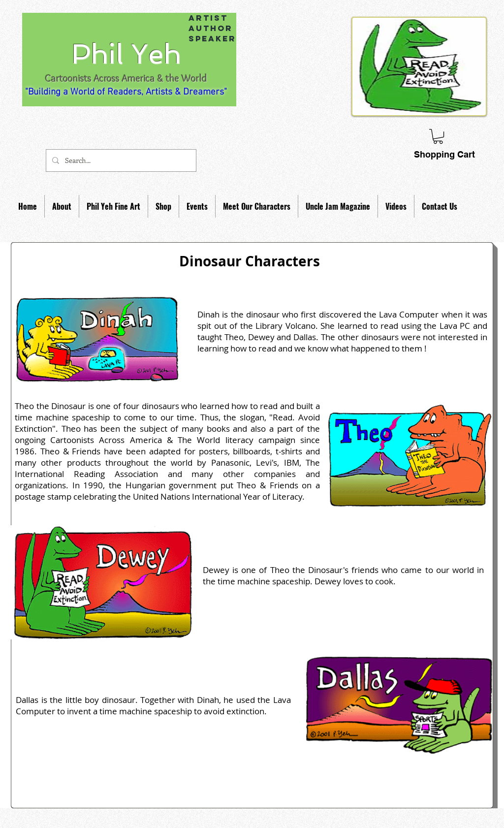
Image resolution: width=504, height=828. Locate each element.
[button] (62, 206)
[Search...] (120, 160)
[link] (438, 136)
